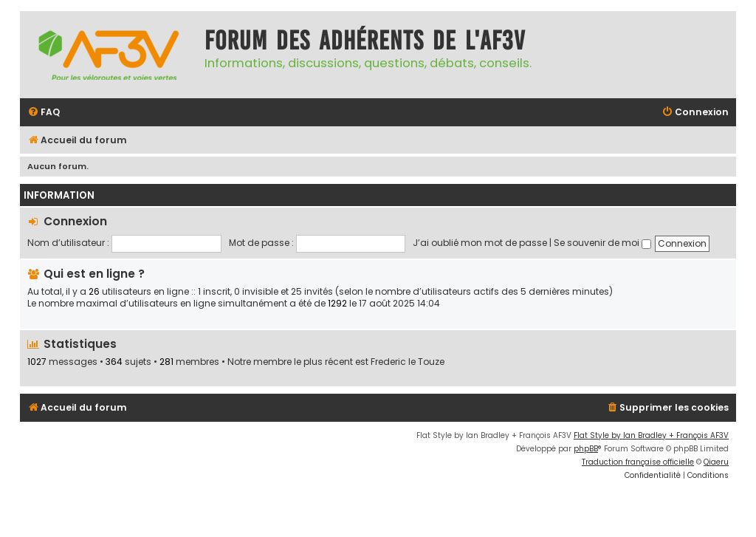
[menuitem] (44, 113)
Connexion (75, 221)
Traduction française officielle (638, 462)
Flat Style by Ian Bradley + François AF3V (651, 435)
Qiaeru (716, 462)
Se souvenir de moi (602, 243)
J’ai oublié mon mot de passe (480, 243)
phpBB (586, 449)
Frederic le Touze (408, 362)
